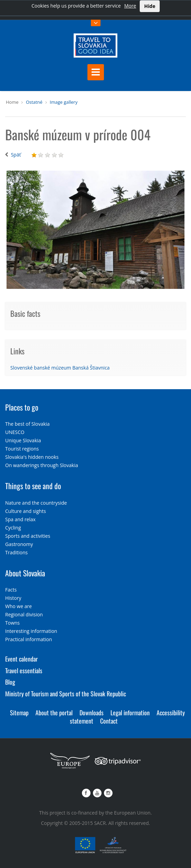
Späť (16, 155)
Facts (11, 590)
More (130, 6)
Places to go (22, 407)
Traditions (17, 552)
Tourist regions (22, 449)
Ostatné (34, 102)
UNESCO (15, 432)
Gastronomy (19, 544)
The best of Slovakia (27, 424)
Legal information (130, 713)
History (13, 598)
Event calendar (22, 659)
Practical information (29, 639)
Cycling (13, 528)
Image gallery (64, 102)
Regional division (24, 614)
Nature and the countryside (36, 503)
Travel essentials (24, 670)
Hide (150, 6)
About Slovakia (25, 573)
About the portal (54, 713)
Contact (109, 721)
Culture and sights (25, 511)
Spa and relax (20, 519)
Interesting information (31, 631)
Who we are (18, 606)
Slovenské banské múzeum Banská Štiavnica (60, 368)
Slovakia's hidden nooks (32, 457)
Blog (10, 682)
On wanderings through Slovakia (42, 465)
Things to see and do (33, 486)
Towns (12, 623)
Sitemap (19, 713)
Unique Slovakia (23, 440)
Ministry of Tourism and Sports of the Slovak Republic (66, 694)
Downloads (92, 713)
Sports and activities (28, 536)
